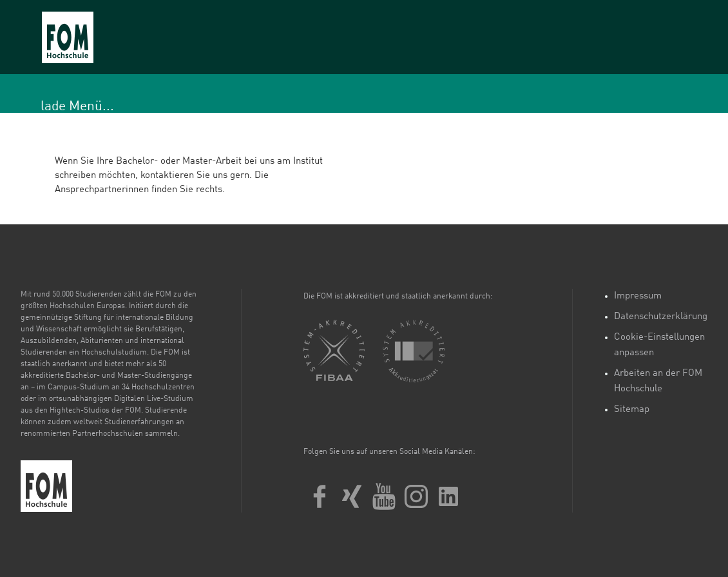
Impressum (638, 296)
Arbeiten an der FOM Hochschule (658, 381)
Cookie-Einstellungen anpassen (659, 345)
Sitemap (632, 410)
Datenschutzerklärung (661, 317)
